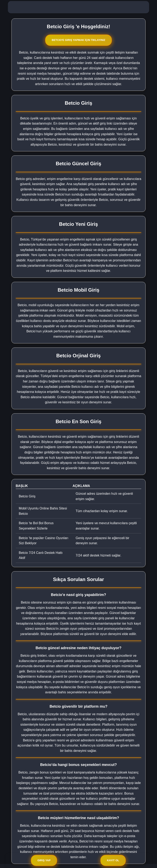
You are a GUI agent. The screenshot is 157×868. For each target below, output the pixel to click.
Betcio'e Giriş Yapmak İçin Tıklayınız (78, 40)
